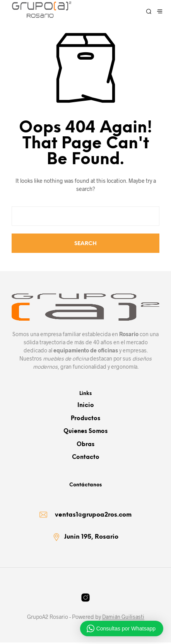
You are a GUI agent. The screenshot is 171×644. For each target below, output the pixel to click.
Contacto (86, 457)
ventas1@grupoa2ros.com (93, 516)
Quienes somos (85, 431)
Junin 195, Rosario (91, 538)
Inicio (86, 405)
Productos (85, 419)
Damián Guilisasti (123, 618)
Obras (85, 445)
